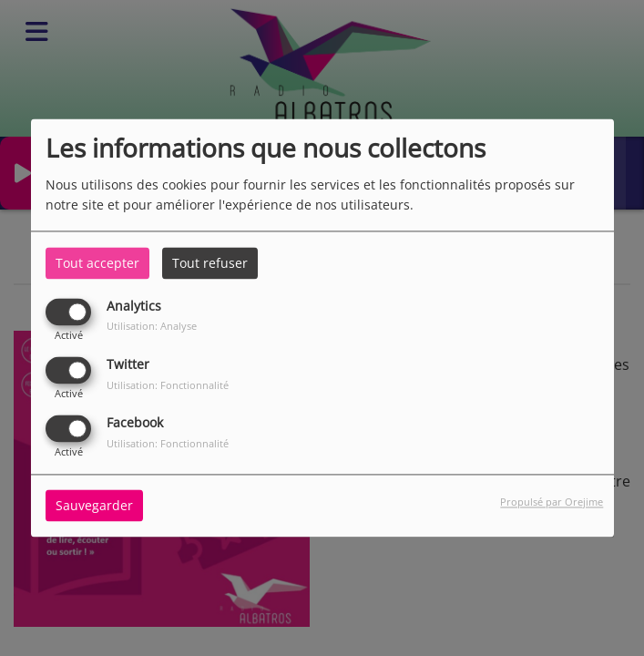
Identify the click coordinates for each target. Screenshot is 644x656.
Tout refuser (210, 263)
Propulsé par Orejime (552, 502)
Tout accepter (97, 263)
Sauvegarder (94, 506)
